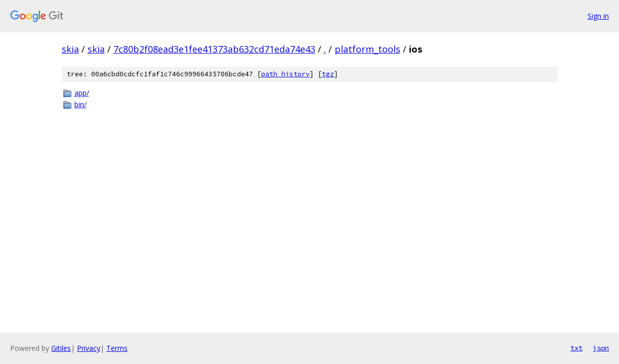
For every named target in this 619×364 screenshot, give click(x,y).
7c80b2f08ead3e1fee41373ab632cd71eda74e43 (214, 49)
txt (576, 348)
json (601, 348)
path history (285, 74)
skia (70, 49)
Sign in (598, 16)
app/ (82, 93)
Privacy (89, 348)
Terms (117, 348)
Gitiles (61, 348)
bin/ (80, 104)
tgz (328, 74)
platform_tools (367, 49)
